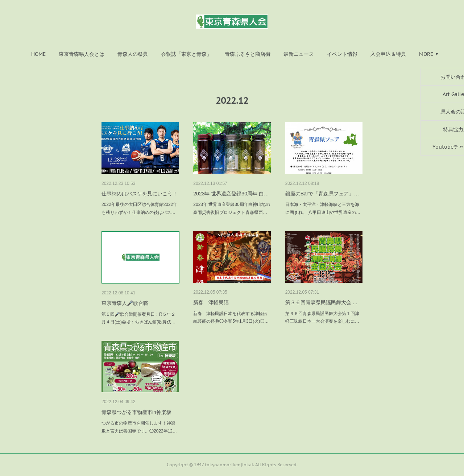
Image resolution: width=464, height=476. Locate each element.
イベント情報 (342, 54)
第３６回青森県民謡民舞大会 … (322, 302)
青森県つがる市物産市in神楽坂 (136, 412)
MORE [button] (426, 54)
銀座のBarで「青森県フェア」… (322, 194)
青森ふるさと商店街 (248, 54)
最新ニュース (299, 54)
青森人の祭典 (133, 54)
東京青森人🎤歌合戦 (125, 303)
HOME (38, 54)
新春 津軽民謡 (211, 302)
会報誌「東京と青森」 (186, 54)
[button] (38, 54)
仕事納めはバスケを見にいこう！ (140, 194)
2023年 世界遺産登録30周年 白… (231, 194)
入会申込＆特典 (388, 54)
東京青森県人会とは (82, 54)
